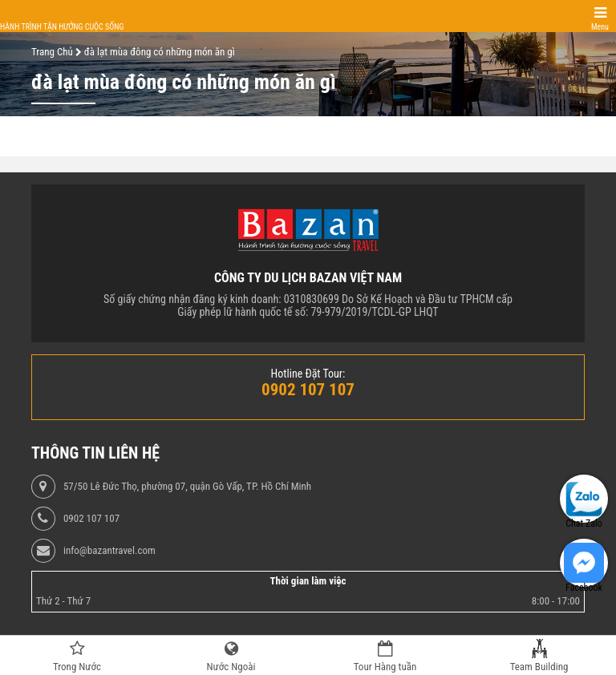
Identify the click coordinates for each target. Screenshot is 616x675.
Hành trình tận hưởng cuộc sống (62, 27)
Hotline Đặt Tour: (308, 374)
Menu (600, 27)
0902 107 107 (91, 519)
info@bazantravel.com (109, 551)
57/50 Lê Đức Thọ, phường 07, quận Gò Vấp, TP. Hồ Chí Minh (187, 487)
